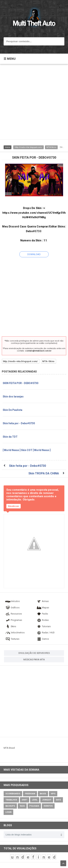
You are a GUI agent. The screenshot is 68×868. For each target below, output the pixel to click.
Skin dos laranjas (13, 397)
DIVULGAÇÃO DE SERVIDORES (34, 653)
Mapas (43, 608)
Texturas (12, 639)
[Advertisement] (34, 103)
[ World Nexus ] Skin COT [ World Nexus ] (27, 450)
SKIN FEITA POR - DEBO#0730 (20, 383)
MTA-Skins (51, 147)
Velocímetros (15, 633)
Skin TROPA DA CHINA (44, 473)
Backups (10, 806)
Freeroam (30, 794)
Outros (43, 639)
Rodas (42, 620)
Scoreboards (13, 794)
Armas (42, 601)
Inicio (8, 147)
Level (35, 800)
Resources (13, 614)
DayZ (58, 800)
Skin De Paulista (13, 410)
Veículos (12, 601)
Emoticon (14, 506)
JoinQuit (47, 800)
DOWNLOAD (34, 254)
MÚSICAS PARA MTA (34, 660)
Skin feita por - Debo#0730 (19, 423)
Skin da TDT (10, 437)
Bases (43, 794)
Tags (22, 806)
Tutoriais (43, 626)
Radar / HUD (45, 633)
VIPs (53, 794)
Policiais (34, 806)
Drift (25, 800)
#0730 (37, 231)
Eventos (48, 806)
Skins (11, 626)
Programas (14, 620)
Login (8, 812)
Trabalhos (11, 800)
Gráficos (12, 608)
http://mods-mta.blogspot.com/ (28, 147)
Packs (42, 614)
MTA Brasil (9, 748)
